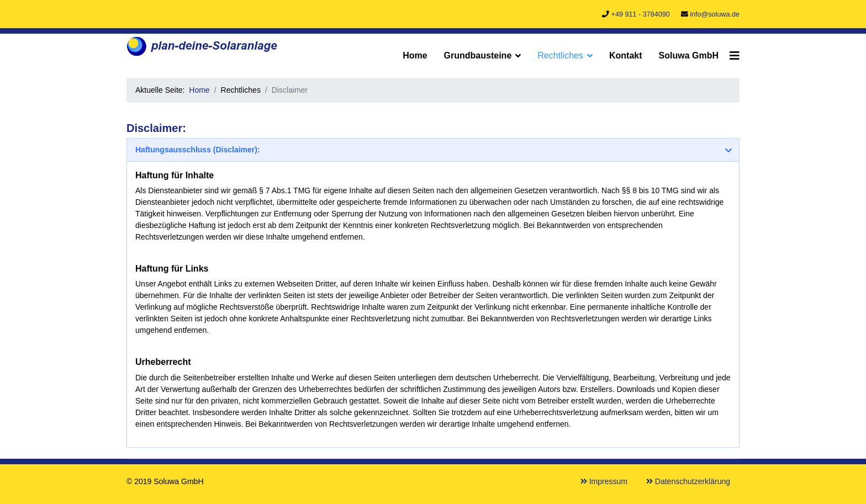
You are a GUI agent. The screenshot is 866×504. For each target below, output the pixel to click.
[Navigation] (735, 56)
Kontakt (626, 55)
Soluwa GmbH (689, 55)
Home (415, 55)
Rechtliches (560, 55)
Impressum (604, 481)
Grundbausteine (478, 55)
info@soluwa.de (715, 14)
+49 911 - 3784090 (641, 14)
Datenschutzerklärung (688, 481)
